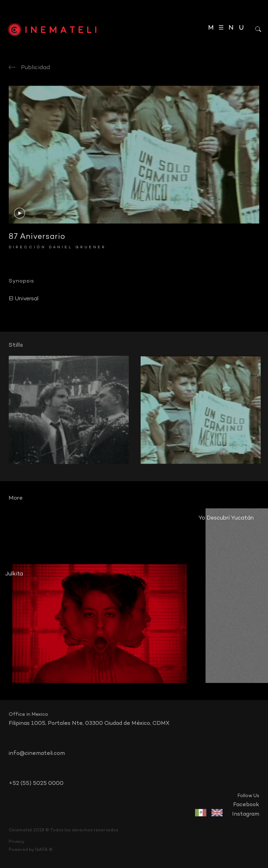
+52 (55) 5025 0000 (36, 784)
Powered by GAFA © (31, 850)
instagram (246, 814)
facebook (246, 805)
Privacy (17, 842)
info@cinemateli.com (37, 753)
